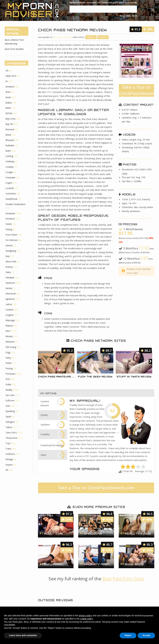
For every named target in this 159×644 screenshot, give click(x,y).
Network (103, 37)
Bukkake (10, 145)
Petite (9, 363)
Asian (8, 97)
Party (8, 358)
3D (7, 71)
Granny (9, 267)
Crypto (9, 183)
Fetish (9, 224)
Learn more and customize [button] (23, 635)
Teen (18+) (11, 433)
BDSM (9, 113)
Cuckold (10, 188)
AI (7, 81)
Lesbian (9, 310)
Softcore (10, 400)
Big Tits (9, 124)
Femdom (10, 219)
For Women (12, 240)
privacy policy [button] (85, 616)
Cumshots (11, 194)
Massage (10, 320)
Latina (9, 304)
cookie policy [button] (87, 619)
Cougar (9, 172)
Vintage (9, 459)
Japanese (10, 299)
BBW (8, 108)
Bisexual (10, 129)
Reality (9, 390)
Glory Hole (11, 261)
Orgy (8, 352)
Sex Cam (10, 395)
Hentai (9, 288)
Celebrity (10, 161)
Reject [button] (128, 635)
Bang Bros (134, 564)
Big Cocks (11, 119)
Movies (9, 336)
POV (8, 379)
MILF (8, 331)
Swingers (10, 422)
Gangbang (11, 251)
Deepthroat (11, 199)
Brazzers (93, 533)
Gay (7, 256)
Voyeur (9, 465)
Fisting (9, 229)
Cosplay (10, 167)
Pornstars (10, 374)
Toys (8, 443)
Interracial (11, 294)
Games (9, 245)
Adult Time (54, 533)
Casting (9, 156)
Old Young (11, 347)
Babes (9, 103)
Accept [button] (146, 635)
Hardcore (10, 283)
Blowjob (10, 140)
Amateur (91, 37)
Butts (8, 151)
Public (9, 384)
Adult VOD (11, 76)
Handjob (10, 277)
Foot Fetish (11, 235)
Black (8, 135)
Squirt (8, 417)
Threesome (11, 438)
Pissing (9, 368)
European (10, 213)
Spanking (10, 411)
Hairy (8, 272)
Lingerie (10, 315)
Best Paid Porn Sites (123, 579)
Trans (8, 449)
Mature (9, 326)
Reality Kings (138, 533)
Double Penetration (16, 204)
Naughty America (98, 564)
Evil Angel (54, 564)
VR (7, 470)
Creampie (10, 177)
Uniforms (10, 454)
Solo (8, 406)
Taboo (9, 427)
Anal (8, 92)
